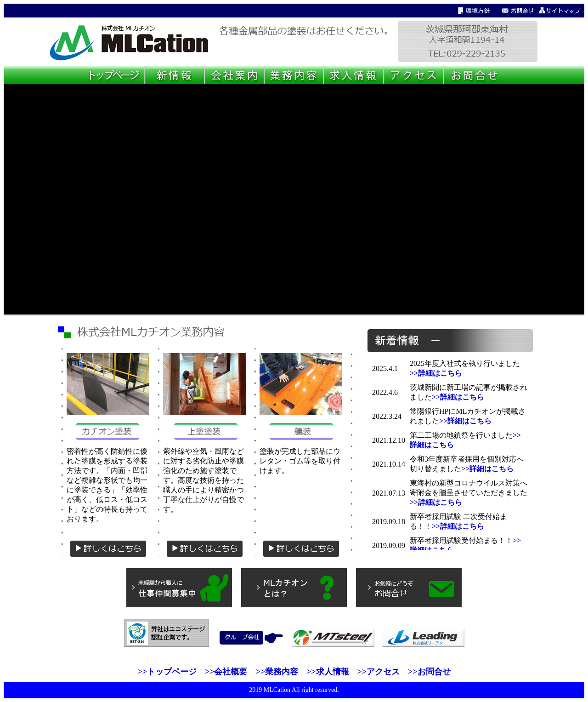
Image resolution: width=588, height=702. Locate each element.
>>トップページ (167, 672)
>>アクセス (379, 672)
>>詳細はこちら (436, 373)
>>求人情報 (328, 672)
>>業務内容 (277, 672)
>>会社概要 (226, 672)
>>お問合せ (429, 672)
